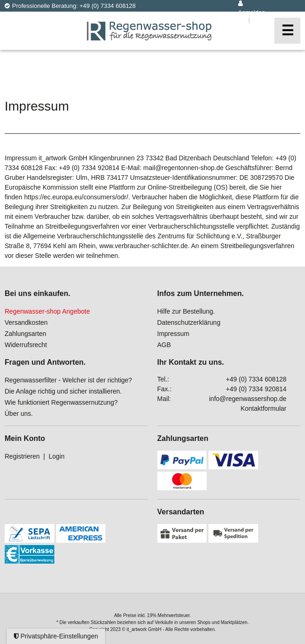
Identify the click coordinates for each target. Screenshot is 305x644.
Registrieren (22, 456)
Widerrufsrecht (26, 345)
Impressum (173, 334)
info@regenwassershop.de (248, 399)
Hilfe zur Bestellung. (186, 311)
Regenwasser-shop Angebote (47, 311)
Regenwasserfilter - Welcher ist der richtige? (68, 380)
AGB (164, 345)
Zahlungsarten (26, 334)
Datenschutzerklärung (189, 322)
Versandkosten (26, 322)
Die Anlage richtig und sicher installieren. (63, 391)
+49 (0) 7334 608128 (256, 379)
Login (57, 456)
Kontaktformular (263, 408)
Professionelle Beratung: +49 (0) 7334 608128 (70, 6)
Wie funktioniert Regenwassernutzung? (61, 402)
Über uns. (19, 414)
